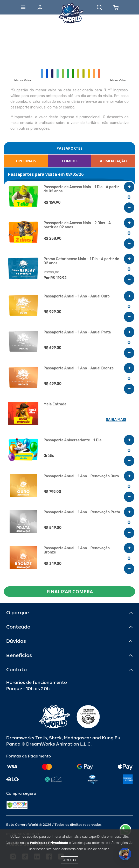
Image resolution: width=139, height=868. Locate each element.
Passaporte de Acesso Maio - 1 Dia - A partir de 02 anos (81, 189)
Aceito (69, 860)
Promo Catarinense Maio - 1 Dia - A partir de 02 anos (81, 261)
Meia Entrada (55, 404)
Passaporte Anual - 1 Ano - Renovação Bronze (77, 550)
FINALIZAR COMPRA (70, 592)
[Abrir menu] (23, 7)
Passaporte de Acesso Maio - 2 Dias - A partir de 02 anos (77, 225)
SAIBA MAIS (116, 420)
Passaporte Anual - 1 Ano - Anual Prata (77, 332)
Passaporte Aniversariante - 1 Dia (72, 440)
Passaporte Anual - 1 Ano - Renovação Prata (82, 512)
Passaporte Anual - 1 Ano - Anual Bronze (79, 368)
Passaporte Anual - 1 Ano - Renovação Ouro (81, 476)
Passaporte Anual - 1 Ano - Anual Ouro (77, 296)
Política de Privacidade (49, 843)
